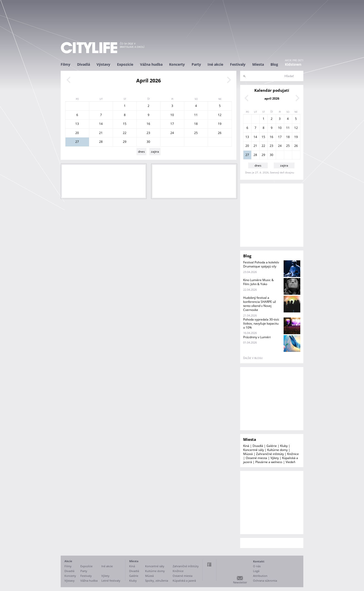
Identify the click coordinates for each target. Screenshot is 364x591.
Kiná (246, 446)
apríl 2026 (272, 98)
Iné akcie (215, 64)
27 (77, 142)
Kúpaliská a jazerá (184, 581)
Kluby (284, 446)
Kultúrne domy (277, 450)
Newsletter (240, 582)
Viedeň (290, 462)
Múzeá (248, 454)
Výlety (275, 458)
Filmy (65, 64)
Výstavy (103, 64)
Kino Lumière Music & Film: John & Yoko (258, 282)
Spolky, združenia (157, 581)
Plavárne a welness (269, 462)
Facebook (209, 564)
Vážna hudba (151, 64)
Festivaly (238, 64)
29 (125, 142)
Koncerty (177, 64)
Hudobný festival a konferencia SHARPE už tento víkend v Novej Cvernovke (260, 304)
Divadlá (84, 64)
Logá (256, 571)
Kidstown (293, 64)
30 (148, 142)
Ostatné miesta (256, 458)
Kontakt (259, 561)
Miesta (258, 64)
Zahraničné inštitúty (270, 454)
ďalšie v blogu (253, 358)
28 (101, 142)
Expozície (125, 64)
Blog (274, 64)
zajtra (155, 152)
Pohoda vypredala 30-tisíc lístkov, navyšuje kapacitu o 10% (261, 323)
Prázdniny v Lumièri (257, 337)
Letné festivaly (111, 581)
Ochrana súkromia (265, 581)
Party (196, 64)
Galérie (272, 446)
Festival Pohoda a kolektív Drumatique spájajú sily (261, 264)
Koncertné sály (254, 450)
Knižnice (293, 454)
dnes (141, 152)
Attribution (260, 576)
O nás (257, 566)
